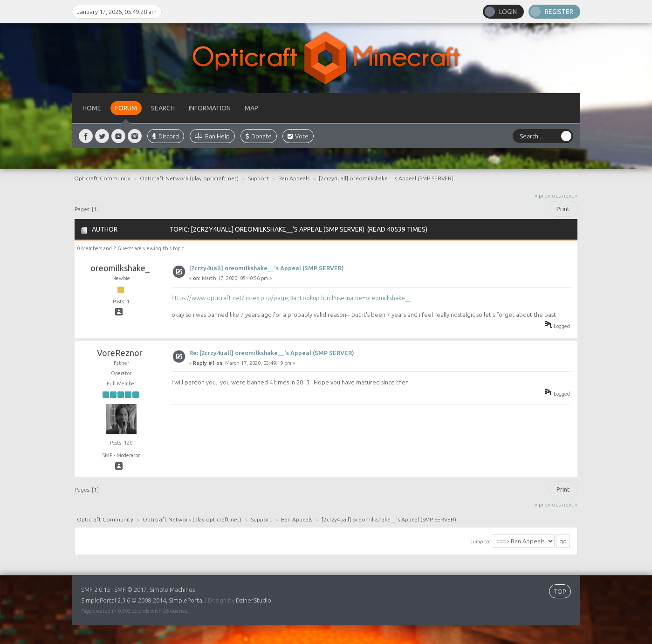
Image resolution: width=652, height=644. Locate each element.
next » (570, 195)
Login (508, 12)
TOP (560, 591)
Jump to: (480, 541)
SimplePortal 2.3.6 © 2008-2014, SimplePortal (142, 600)
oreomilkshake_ (120, 268)
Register (559, 12)
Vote (298, 136)
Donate (259, 136)
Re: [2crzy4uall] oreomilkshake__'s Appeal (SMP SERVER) (272, 353)
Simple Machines (172, 589)
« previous (548, 195)
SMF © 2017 (130, 589)
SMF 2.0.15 (96, 589)
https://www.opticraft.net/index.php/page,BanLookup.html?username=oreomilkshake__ (291, 298)
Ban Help (212, 136)
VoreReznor (120, 353)
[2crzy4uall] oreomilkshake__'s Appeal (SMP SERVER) (267, 268)
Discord (166, 136)
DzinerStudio (254, 600)
